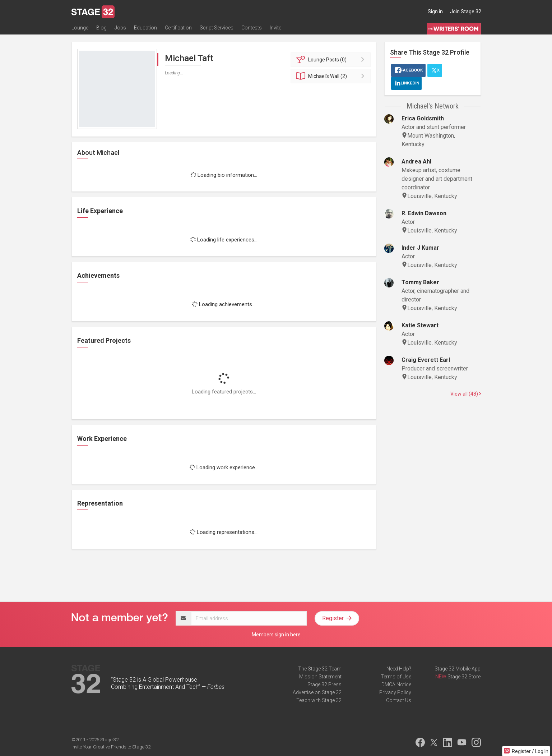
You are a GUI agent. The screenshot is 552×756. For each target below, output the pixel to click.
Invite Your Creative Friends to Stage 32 (111, 747)
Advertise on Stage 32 (317, 692)
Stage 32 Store (464, 677)
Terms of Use (396, 677)
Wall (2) (332, 76)
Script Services (217, 28)
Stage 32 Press (324, 684)
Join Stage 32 (466, 11)
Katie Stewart (420, 325)
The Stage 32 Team (320, 669)
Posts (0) (332, 60)
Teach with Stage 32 (319, 700)
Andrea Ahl (416, 162)
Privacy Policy (395, 692)
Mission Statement (320, 677)
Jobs (120, 28)
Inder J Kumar (420, 248)
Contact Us (399, 700)
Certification (178, 28)
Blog (101, 28)
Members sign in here (276, 635)
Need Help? (399, 669)
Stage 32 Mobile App (458, 669)
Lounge (80, 28)
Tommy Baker (420, 282)
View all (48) (466, 394)
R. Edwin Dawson (424, 213)
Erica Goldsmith (423, 118)
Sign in (435, 11)
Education (145, 28)
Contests (252, 28)
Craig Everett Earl (426, 360)
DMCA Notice (396, 684)
